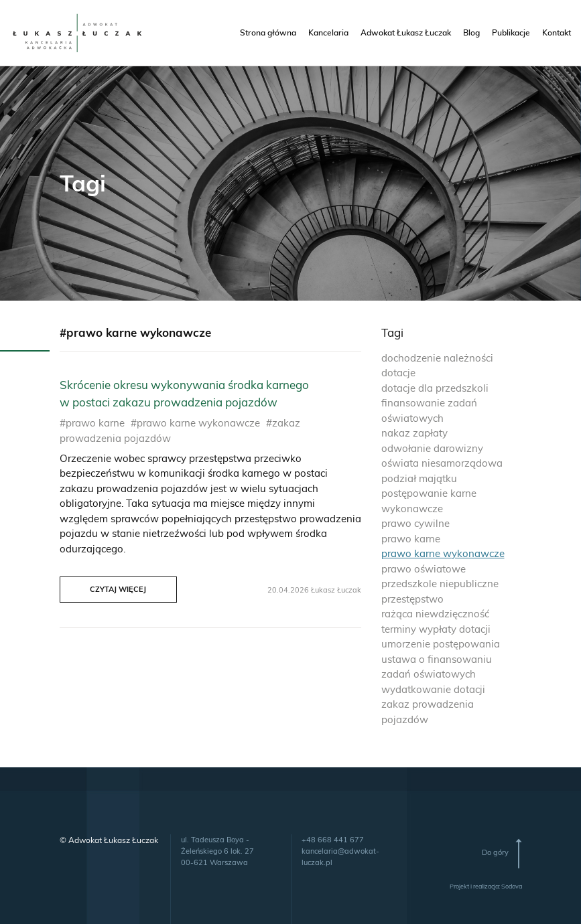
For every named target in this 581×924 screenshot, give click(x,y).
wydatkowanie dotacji (433, 689)
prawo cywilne (415, 523)
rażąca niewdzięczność (435, 614)
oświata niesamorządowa (442, 463)
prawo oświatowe (424, 569)
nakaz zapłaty (414, 433)
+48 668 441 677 (333, 840)
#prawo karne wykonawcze (195, 423)
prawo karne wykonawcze (443, 553)
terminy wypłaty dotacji (436, 629)
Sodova (512, 886)
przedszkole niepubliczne (440, 584)
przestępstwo (412, 599)
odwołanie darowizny (432, 448)
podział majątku (419, 478)
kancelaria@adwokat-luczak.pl (340, 857)
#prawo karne (92, 423)
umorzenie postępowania (441, 644)
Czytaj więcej (118, 589)
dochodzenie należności (437, 358)
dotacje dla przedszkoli (435, 388)
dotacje (398, 373)
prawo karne (411, 539)
